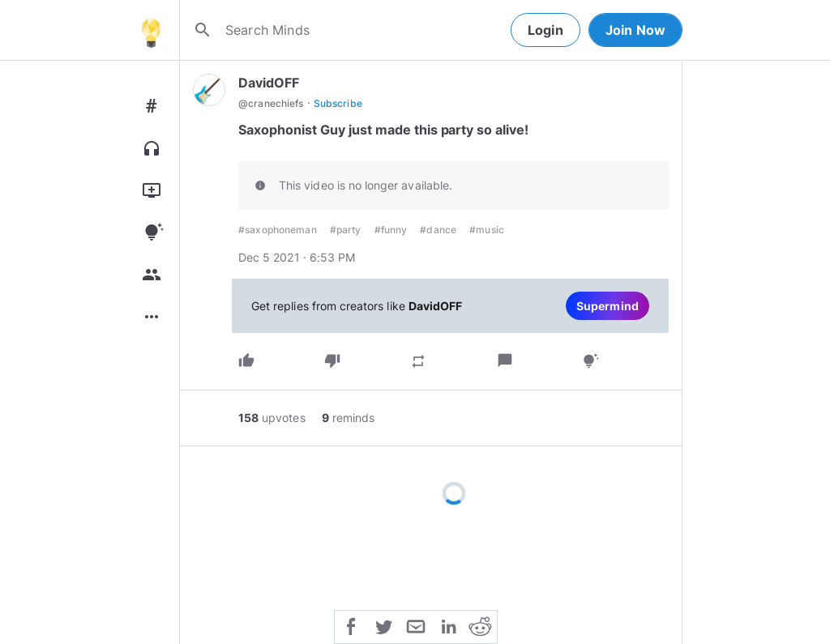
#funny (391, 230)
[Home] (151, 30)
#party (346, 230)
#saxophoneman (278, 230)
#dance (438, 230)
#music (487, 230)
